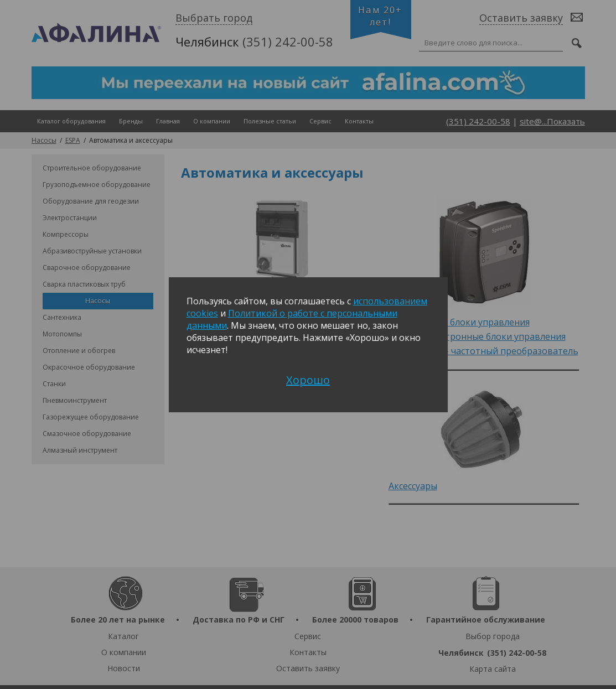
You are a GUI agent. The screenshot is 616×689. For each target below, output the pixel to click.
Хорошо (308, 380)
